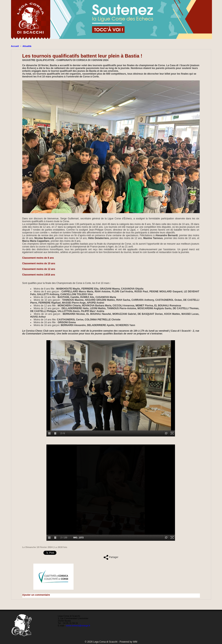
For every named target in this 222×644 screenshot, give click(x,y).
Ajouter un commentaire (36, 595)
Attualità (27, 46)
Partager (111, 557)
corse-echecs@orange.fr (78, 626)
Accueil (15, 46)
